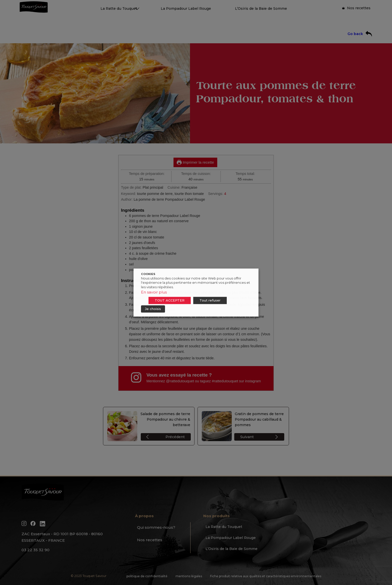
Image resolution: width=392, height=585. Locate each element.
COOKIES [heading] (148, 274)
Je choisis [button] (153, 309)
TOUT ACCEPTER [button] (170, 300)
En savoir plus (154, 292)
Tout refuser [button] (210, 300)
